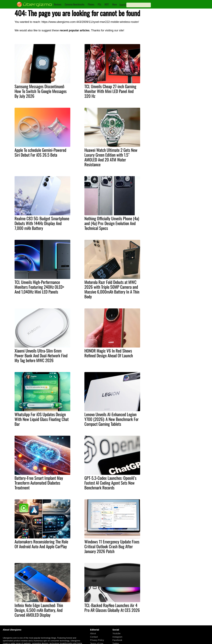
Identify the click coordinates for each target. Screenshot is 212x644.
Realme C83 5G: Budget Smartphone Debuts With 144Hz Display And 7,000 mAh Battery (42, 223)
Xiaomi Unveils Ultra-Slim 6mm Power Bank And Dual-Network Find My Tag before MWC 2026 (41, 355)
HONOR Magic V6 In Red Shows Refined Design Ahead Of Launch (109, 353)
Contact (94, 637)
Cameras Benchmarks (75, 4)
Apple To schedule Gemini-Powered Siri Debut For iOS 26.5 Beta (40, 152)
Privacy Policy (97, 640)
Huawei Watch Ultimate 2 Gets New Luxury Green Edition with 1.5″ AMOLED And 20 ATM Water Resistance (111, 157)
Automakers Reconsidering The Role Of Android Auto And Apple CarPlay (41, 544)
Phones (91, 4)
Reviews (58, 4)
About (93, 633)
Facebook (117, 640)
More (115, 4)
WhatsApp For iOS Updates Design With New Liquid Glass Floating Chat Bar (42, 419)
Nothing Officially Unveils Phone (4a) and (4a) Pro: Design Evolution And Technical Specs (112, 223)
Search (123, 5)
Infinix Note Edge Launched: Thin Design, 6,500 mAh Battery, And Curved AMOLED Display (39, 610)
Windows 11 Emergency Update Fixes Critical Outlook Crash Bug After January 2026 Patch (112, 546)
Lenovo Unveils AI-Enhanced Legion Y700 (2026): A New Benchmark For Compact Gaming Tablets (111, 419)
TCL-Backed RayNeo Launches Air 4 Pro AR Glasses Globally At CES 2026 (112, 608)
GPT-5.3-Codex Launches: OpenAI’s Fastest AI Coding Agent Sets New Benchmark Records (110, 483)
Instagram (117, 637)
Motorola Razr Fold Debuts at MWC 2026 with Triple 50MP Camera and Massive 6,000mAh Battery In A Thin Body (112, 289)
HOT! (107, 4)
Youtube (116, 633)
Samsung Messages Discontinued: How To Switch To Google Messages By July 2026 (41, 91)
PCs (99, 4)
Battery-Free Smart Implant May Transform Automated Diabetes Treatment (39, 483)
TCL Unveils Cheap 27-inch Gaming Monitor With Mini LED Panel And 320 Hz (110, 91)
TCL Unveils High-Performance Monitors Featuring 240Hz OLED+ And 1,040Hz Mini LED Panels (39, 287)
